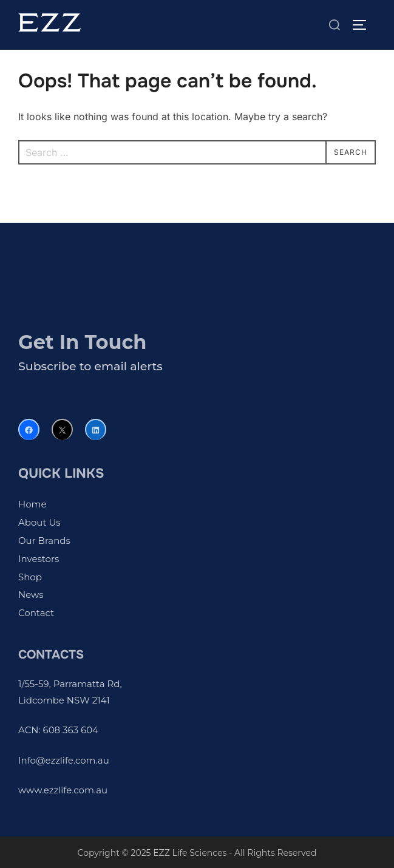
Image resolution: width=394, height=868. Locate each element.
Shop (30, 577)
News (31, 595)
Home (32, 504)
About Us (39, 522)
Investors (39, 559)
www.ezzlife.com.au (63, 790)
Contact (36, 613)
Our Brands (44, 541)
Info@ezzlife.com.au (64, 760)
